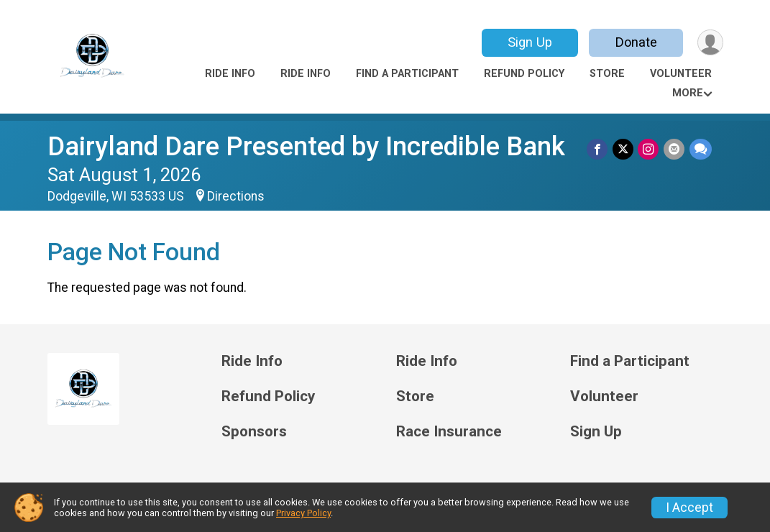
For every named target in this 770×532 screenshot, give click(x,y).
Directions (236, 196)
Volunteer (681, 74)
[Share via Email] (675, 149)
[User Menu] (710, 43)
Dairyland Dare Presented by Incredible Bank (306, 146)
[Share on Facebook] (599, 149)
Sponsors (254, 432)
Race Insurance (449, 432)
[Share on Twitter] (624, 149)
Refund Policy (524, 74)
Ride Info (230, 74)
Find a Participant (407, 74)
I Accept (689, 508)
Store (607, 74)
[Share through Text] (701, 149)
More (688, 93)
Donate (635, 42)
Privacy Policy (303, 513)
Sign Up (528, 42)
